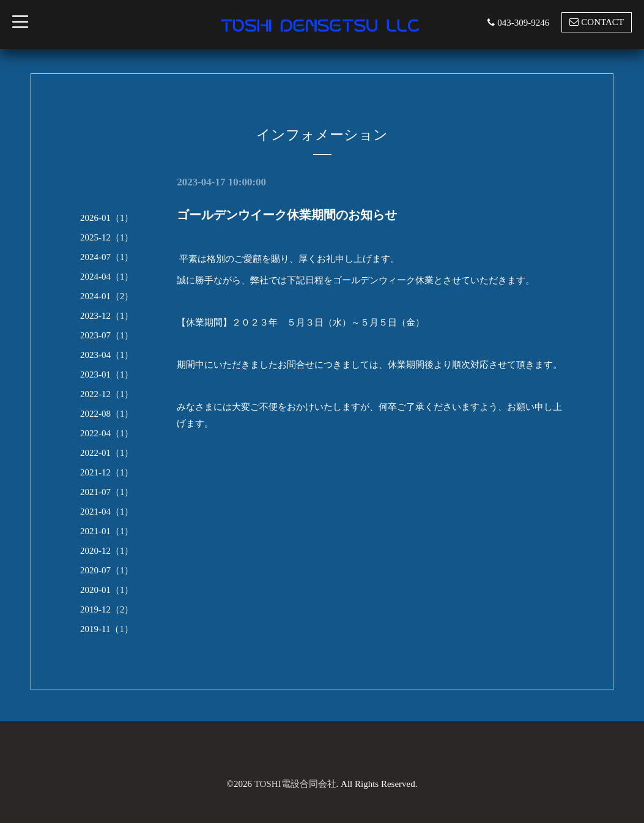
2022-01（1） (107, 453)
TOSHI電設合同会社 (295, 784)
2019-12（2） (107, 609)
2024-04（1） (107, 277)
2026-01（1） (107, 218)
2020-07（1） (107, 570)
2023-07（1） (107, 335)
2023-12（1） (107, 316)
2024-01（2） (107, 296)
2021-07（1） (107, 492)
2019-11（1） (107, 629)
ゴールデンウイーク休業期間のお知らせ (287, 215)
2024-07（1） (107, 257)
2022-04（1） (107, 433)
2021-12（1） (107, 472)
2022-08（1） (107, 414)
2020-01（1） (107, 590)
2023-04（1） (107, 355)
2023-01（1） (107, 374)
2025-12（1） (107, 237)
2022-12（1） (107, 394)
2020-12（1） (107, 551)
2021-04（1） (107, 512)
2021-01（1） (107, 531)
